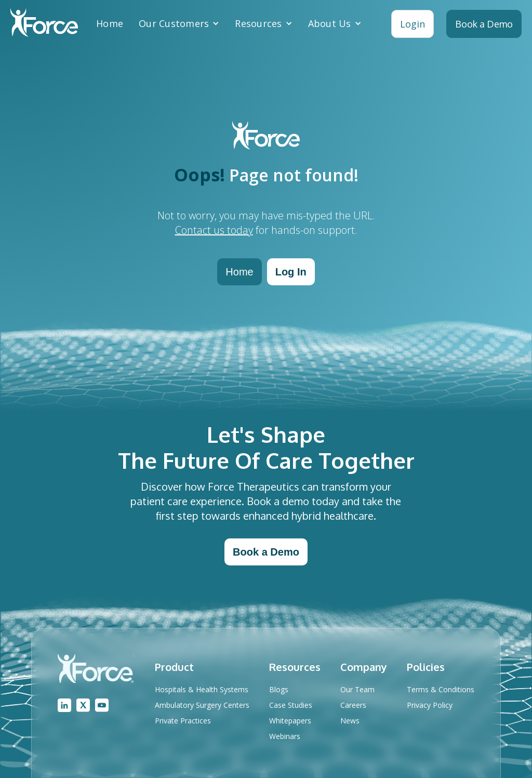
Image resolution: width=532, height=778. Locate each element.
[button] (179, 23)
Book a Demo (266, 552)
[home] (44, 24)
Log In (291, 272)
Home (110, 23)
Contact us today (214, 230)
